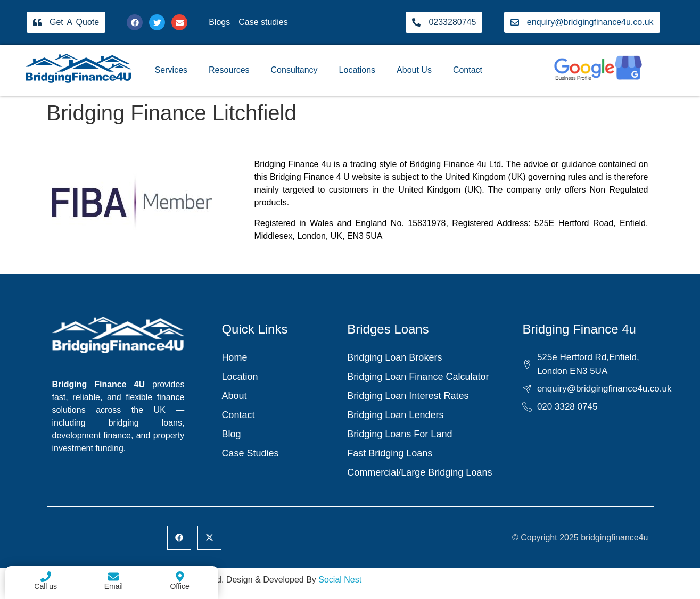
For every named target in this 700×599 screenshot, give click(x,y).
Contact (468, 70)
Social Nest (340, 580)
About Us (414, 70)
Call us (46, 586)
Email (114, 586)
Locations (357, 70)
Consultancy (294, 70)
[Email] (113, 577)
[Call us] (46, 577)
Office (179, 586)
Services (171, 70)
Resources (229, 70)
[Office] (180, 577)
